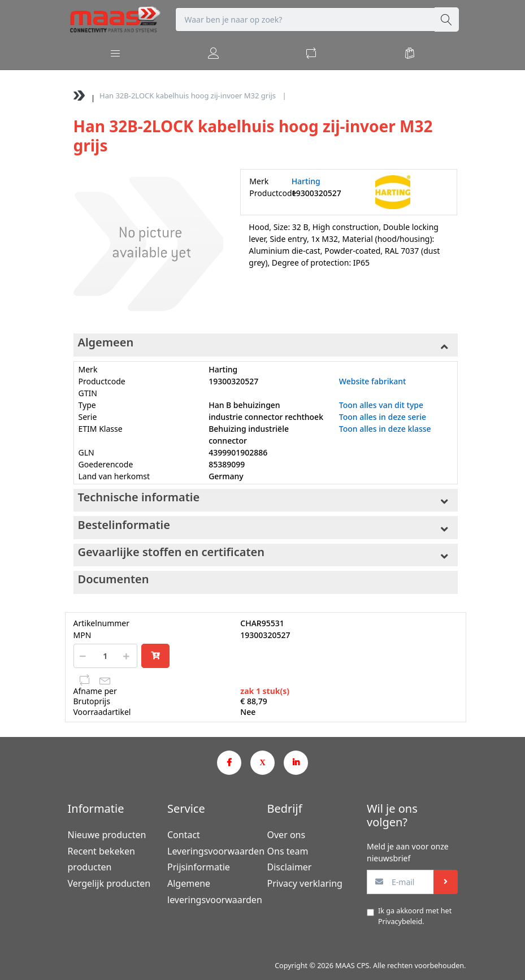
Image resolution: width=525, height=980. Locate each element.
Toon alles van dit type (381, 405)
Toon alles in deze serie (383, 417)
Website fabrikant (373, 381)
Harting (306, 181)
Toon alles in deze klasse (385, 429)
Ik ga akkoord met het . (415, 916)
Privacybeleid (400, 922)
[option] (148, 244)
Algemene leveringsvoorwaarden (213, 892)
